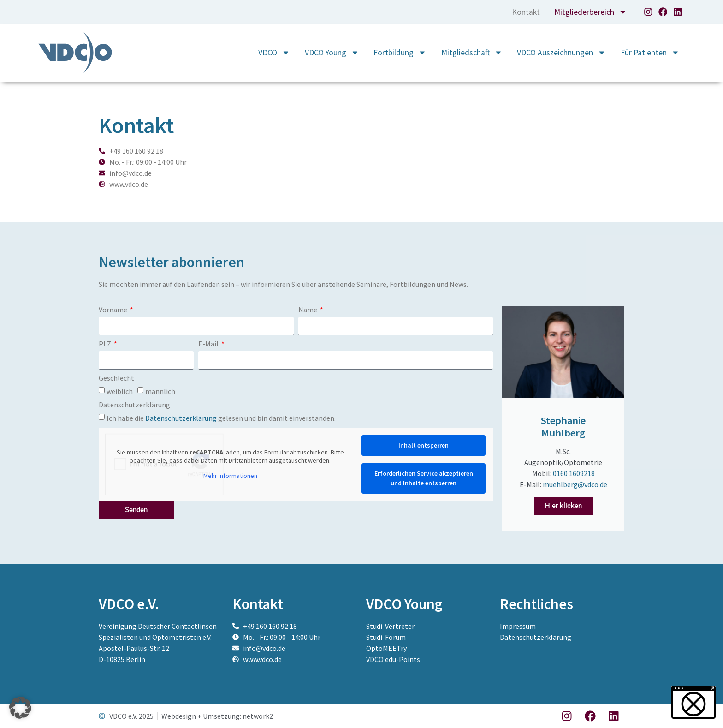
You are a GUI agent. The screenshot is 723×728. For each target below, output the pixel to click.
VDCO (274, 53)
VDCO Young (332, 53)
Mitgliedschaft (472, 53)
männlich (160, 391)
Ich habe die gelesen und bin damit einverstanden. (221, 418)
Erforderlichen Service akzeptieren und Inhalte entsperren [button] (424, 478)
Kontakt (525, 12)
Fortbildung (400, 53)
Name (308, 310)
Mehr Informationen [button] (230, 476)
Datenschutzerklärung (134, 405)
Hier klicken (563, 506)
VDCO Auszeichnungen (561, 53)
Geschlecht (116, 378)
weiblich (120, 391)
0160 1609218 (574, 473)
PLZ (106, 344)
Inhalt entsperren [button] (424, 445)
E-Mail (209, 344)
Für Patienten (650, 53)
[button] (20, 708)
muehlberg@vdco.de (575, 484)
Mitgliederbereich (591, 12)
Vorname (114, 310)
